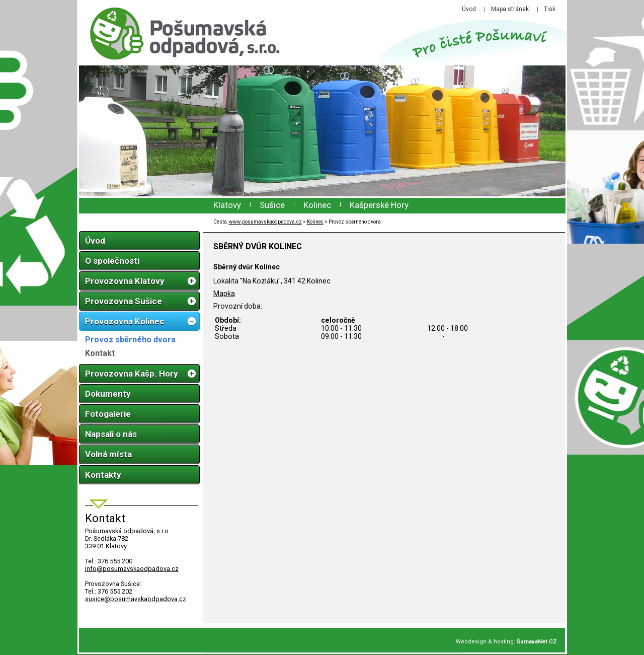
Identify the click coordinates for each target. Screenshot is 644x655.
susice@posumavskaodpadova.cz (136, 599)
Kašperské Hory (379, 205)
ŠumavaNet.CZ (537, 642)
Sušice (272, 205)
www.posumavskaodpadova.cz (265, 222)
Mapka (224, 294)
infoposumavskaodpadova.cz (132, 569)
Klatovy (227, 205)
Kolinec (317, 205)
